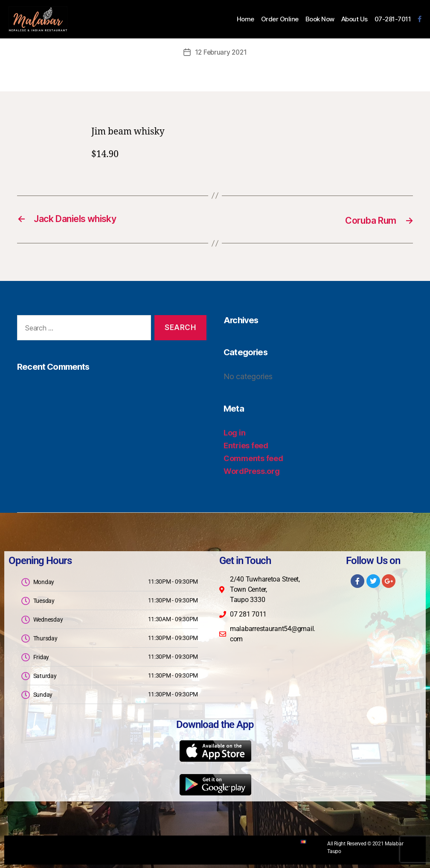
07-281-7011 (393, 19)
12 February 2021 (221, 52)
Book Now (320, 19)
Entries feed (246, 445)
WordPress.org (252, 470)
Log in (234, 432)
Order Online (280, 19)
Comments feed (253, 457)
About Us (354, 19)
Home (246, 19)
